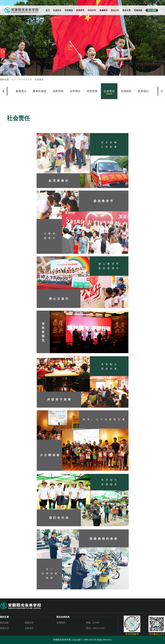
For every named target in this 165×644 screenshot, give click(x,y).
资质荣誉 (92, 91)
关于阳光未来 (25, 79)
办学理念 (75, 91)
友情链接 (61, 623)
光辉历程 (58, 91)
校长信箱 (4, 623)
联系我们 (143, 91)
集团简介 (21, 91)
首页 (48, 10)
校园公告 (29, 623)
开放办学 (29, 628)
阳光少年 (115, 10)
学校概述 (69, 10)
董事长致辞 (40, 91)
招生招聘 (152, 10)
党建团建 (138, 10)
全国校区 (126, 91)
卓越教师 (103, 10)
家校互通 (127, 10)
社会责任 (109, 91)
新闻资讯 (80, 10)
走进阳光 (57, 10)
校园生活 (4, 628)
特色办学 (92, 10)
